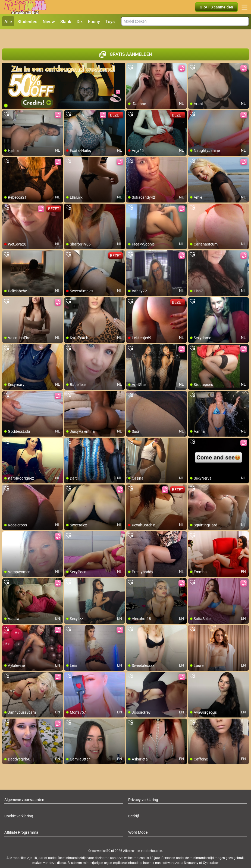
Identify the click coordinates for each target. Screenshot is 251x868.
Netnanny (192, 850)
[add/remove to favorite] (130, 54)
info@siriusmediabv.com (151, 857)
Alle (8, 22)
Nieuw (49, 22)
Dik (80, 22)
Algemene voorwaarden (24, 787)
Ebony (94, 22)
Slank (66, 22)
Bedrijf (134, 803)
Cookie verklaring (19, 803)
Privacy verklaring (143, 787)
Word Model (138, 820)
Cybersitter (211, 850)
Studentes (27, 22)
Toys (110, 22)
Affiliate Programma (21, 820)
